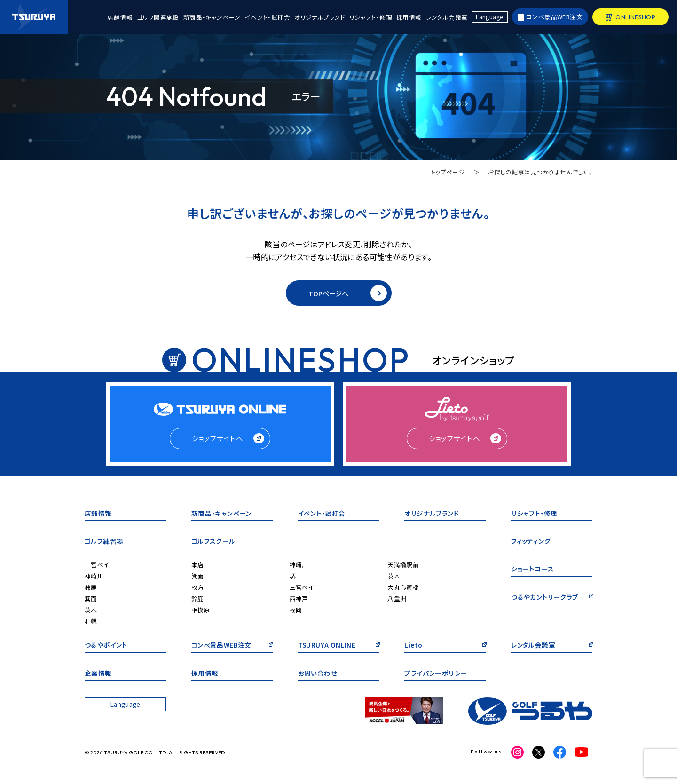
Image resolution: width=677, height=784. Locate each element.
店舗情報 (120, 17)
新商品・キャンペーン (212, 17)
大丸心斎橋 (403, 587)
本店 (198, 565)
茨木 (91, 610)
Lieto (413, 645)
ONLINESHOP (635, 17)
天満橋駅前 (403, 565)
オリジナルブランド (320, 17)
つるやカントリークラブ (544, 598)
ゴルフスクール (213, 542)
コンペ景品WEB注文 (555, 17)
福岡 (296, 610)
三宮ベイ (97, 565)
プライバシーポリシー (436, 674)
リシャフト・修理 (371, 17)
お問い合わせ (318, 674)
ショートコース (532, 569)
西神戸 (299, 598)
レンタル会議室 (447, 17)
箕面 (91, 598)
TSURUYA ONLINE (327, 645)
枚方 (198, 587)
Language (490, 17)
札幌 (91, 621)
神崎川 (94, 576)
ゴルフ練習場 (104, 542)
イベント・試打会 (268, 17)
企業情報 (98, 674)
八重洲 (397, 598)
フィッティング (531, 542)
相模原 (201, 610)
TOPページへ (348, 293)
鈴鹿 (91, 587)
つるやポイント (106, 645)
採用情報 (409, 17)
